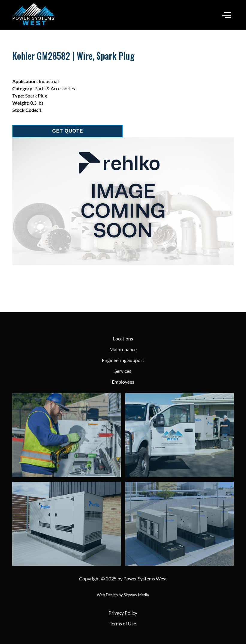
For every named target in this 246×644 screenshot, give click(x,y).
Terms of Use (123, 623)
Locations (123, 338)
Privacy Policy (123, 613)
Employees (123, 382)
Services (123, 371)
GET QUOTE (68, 131)
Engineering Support (123, 360)
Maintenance (123, 349)
